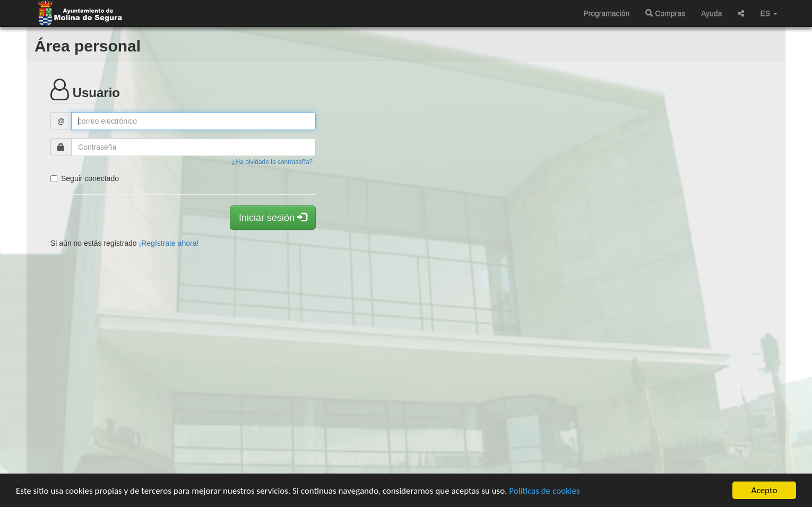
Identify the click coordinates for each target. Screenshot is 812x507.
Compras (665, 13)
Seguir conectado (85, 178)
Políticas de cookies (544, 491)
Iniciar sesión (273, 217)
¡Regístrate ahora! (169, 243)
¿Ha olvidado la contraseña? (272, 162)
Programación (606, 13)
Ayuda (711, 13)
